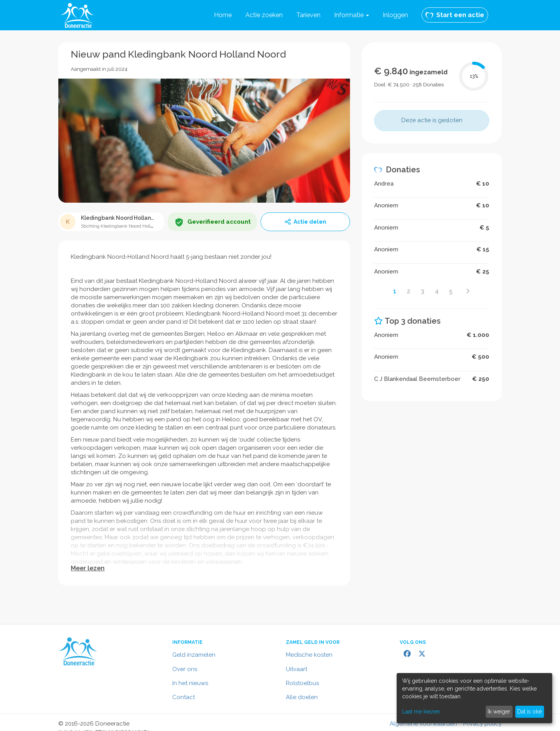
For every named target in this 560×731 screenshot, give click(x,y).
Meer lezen (88, 568)
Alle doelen (302, 697)
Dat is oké (529, 712)
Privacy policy (482, 724)
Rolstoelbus (302, 683)
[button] (352, 15)
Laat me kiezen (421, 712)
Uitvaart (297, 669)
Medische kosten (309, 655)
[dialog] (474, 698)
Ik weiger (499, 712)
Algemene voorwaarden (423, 724)
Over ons (185, 669)
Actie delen (305, 222)
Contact (184, 697)
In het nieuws (190, 683)
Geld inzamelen (194, 655)
